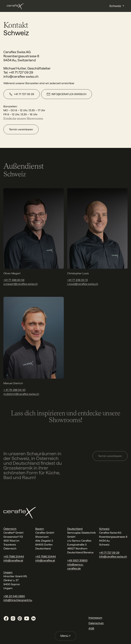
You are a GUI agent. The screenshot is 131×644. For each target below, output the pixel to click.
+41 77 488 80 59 (14, 280)
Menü (65, 636)
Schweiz (104, 529)
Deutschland (75, 529)
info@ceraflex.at (13, 560)
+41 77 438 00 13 (77, 280)
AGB (91, 628)
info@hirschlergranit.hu (18, 600)
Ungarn (8, 572)
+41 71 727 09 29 (109, 553)
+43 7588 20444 (14, 557)
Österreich (10, 529)
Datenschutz (96, 623)
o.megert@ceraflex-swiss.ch (21, 284)
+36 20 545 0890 (14, 596)
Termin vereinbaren (21, 129)
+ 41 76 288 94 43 (14, 390)
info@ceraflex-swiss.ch (113, 557)
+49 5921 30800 (77, 560)
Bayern (40, 529)
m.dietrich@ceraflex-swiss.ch (21, 394)
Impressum (95, 618)
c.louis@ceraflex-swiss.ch (83, 284)
